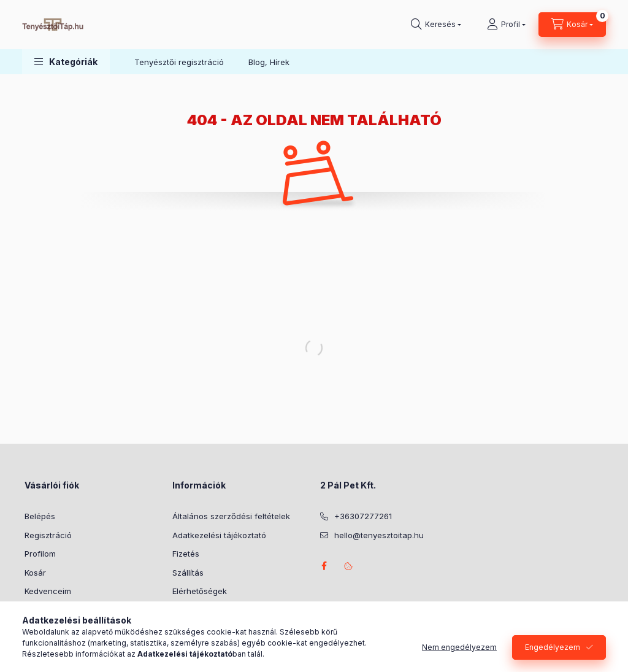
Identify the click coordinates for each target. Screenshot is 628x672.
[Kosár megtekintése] (572, 25)
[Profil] (506, 25)
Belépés (40, 516)
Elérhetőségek (200, 591)
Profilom (40, 554)
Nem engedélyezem (459, 647)
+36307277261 (363, 516)
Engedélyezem (553, 647)
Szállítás (188, 573)
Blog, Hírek (269, 62)
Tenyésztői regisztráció (179, 62)
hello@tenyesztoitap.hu (379, 535)
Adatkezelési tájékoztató (219, 535)
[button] (66, 62)
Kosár (35, 573)
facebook (324, 566)
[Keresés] (436, 25)
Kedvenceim (48, 591)
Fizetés (186, 554)
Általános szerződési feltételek (231, 516)
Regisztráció (48, 535)
